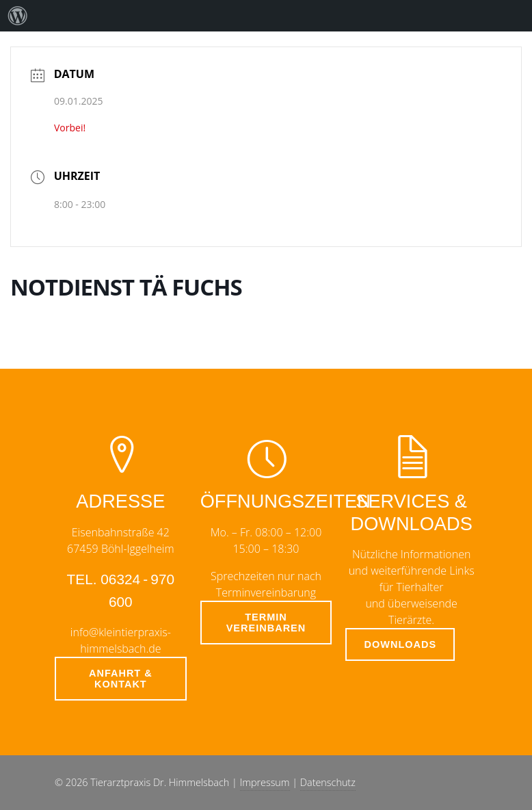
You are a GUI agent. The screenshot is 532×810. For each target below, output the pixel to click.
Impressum (265, 782)
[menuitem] (18, 16)
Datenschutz (328, 782)
